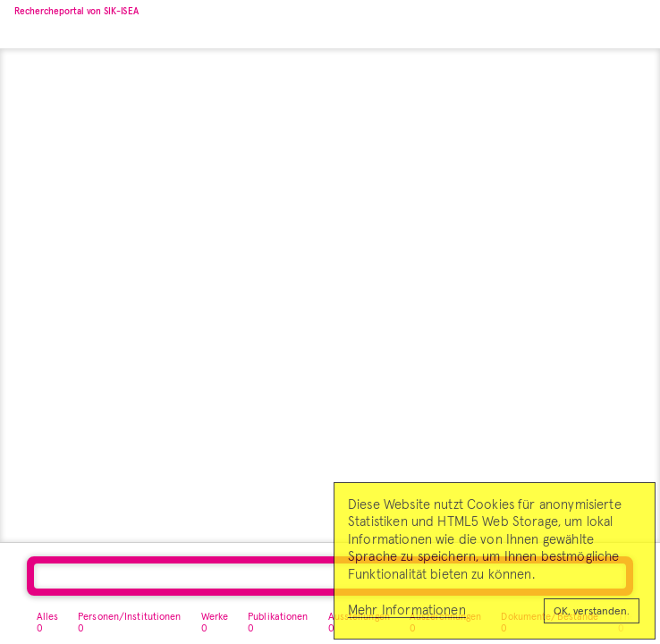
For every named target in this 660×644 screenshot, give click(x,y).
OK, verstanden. (592, 612)
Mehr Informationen (407, 610)
